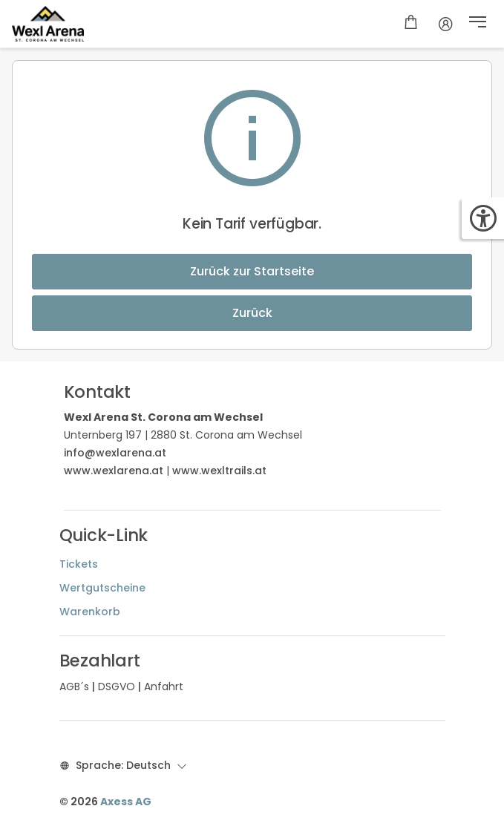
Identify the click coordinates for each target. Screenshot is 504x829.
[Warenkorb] (411, 24)
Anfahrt (164, 687)
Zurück (252, 313)
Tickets (79, 564)
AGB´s (74, 687)
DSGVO (117, 687)
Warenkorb (90, 612)
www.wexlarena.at (114, 471)
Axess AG (126, 802)
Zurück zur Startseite (252, 271)
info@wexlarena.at (115, 453)
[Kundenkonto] (446, 24)
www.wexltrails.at (219, 471)
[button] (478, 24)
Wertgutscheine (102, 588)
